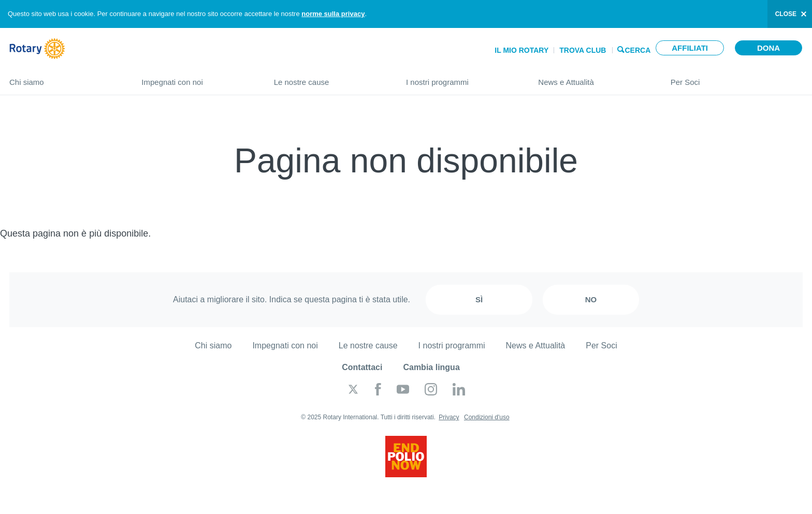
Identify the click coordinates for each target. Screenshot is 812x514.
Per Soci (737, 78)
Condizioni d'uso (487, 417)
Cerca (638, 49)
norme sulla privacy (333, 14)
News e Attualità (594, 78)
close (786, 14)
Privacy (449, 417)
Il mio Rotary (521, 50)
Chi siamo (65, 78)
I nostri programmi (462, 78)
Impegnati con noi (197, 78)
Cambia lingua (431, 367)
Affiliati (690, 48)
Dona (769, 48)
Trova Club (583, 50)
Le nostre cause (330, 78)
